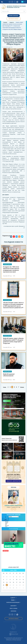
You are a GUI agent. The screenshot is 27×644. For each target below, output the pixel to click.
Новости (12, 22)
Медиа (13, 600)
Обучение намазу (14, 19)
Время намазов (14, 16)
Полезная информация (13, 602)
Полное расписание (13, 529)
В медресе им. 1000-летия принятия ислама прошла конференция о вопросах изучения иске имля (11, 269)
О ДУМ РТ (13, 598)
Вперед (22, 387)
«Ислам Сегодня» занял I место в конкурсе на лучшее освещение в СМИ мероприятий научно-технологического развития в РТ (13, 305)
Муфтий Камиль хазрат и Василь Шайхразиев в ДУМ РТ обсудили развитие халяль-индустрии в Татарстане (13, 341)
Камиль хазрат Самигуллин (13, 505)
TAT (25, 2)
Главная (5, 22)
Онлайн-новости (7, 264)
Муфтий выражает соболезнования (9, 375)
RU (22, 2)
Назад (5, 387)
